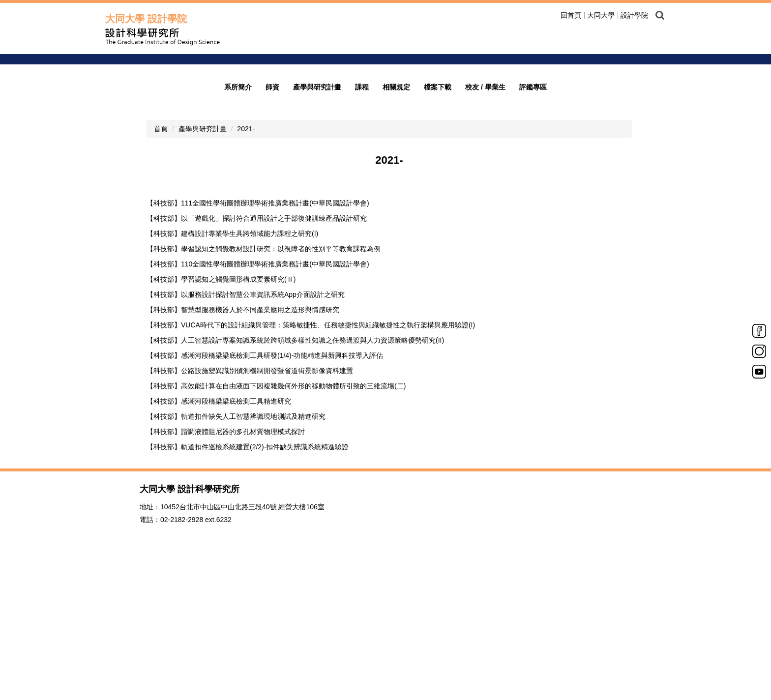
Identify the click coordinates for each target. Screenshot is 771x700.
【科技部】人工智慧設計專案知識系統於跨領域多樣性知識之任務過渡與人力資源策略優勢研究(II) (295, 489)
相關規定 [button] (396, 235)
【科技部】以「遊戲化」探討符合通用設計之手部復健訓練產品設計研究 (257, 367)
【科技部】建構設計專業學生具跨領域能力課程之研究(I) (232, 382)
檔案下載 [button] (438, 235)
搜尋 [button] (660, 15)
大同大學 (601, 15)
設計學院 (634, 15)
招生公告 (561, 145)
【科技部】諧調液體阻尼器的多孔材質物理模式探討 (226, 580)
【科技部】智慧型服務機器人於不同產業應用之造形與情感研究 (243, 458)
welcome (564, 104)
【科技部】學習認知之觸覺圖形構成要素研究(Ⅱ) (221, 428)
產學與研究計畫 (203, 277)
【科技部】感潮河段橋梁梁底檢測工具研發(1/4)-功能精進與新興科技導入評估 (265, 504)
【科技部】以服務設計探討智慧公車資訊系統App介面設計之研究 (246, 443)
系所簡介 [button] (238, 235)
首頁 (161, 277)
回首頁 (571, 15)
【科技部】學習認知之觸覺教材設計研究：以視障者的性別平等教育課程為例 (264, 397)
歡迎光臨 (561, 131)
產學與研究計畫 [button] (317, 235)
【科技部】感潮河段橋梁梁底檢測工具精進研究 (219, 550)
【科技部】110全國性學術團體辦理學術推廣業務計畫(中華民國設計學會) (258, 412)
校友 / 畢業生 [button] (485, 235)
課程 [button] (362, 235)
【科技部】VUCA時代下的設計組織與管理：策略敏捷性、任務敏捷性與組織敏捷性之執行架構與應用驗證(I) (311, 473)
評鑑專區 (533, 235)
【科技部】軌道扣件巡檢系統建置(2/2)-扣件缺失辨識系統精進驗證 (248, 595)
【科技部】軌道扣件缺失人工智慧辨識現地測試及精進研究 (236, 565)
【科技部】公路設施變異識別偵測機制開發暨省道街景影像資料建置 (250, 519)
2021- (246, 277)
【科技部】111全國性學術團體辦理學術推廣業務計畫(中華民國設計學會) (258, 351)
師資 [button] (272, 235)
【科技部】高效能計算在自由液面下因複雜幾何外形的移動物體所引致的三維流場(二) (276, 534)
